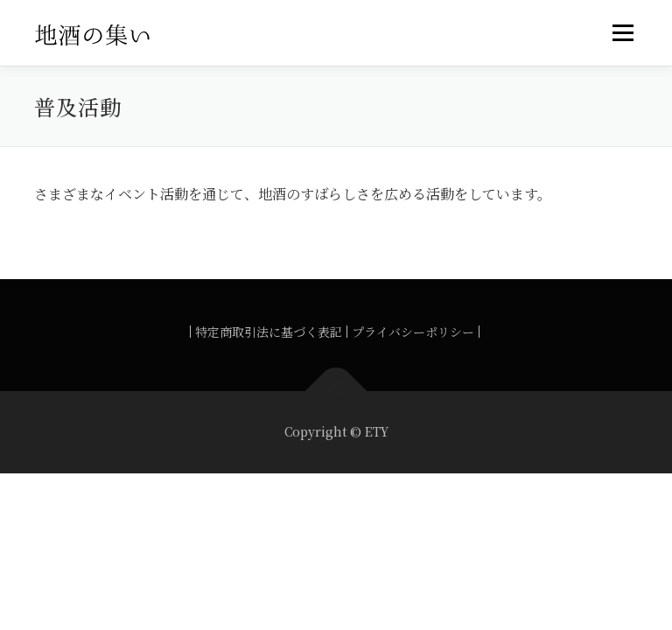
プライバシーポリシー (413, 332)
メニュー (623, 33)
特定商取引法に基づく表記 (269, 332)
